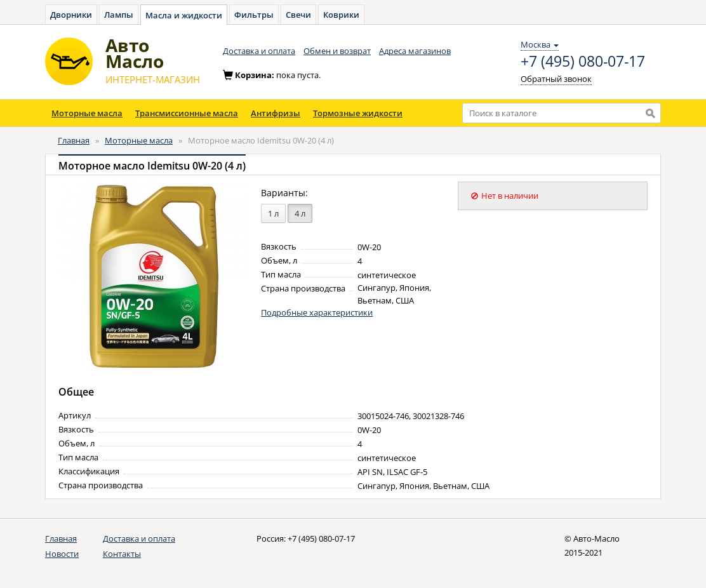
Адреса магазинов (415, 51)
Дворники (71, 15)
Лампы (119, 15)
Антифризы (276, 113)
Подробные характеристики (317, 312)
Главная (74, 140)
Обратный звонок (556, 79)
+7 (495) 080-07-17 (583, 62)
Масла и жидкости (184, 15)
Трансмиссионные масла (187, 113)
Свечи (298, 15)
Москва (540, 44)
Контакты (122, 554)
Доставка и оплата (259, 51)
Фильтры (254, 15)
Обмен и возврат (337, 51)
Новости (62, 554)
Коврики (341, 15)
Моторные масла (87, 113)
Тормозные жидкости (358, 113)
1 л (273, 213)
